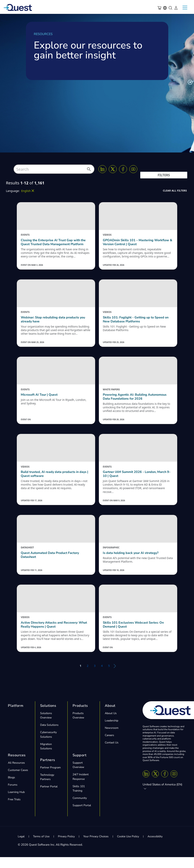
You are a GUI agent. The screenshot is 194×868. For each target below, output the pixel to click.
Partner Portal (49, 797)
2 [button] (88, 676)
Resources (17, 766)
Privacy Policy (66, 847)
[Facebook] (123, 169)
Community (80, 809)
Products (80, 716)
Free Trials (14, 810)
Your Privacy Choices (96, 847)
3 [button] (95, 676)
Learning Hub (16, 803)
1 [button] (80, 676)
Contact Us (112, 753)
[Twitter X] (113, 169)
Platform (16, 716)
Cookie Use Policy (128, 847)
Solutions (48, 716)
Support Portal (82, 816)
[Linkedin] (102, 169)
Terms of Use (41, 847)
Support (80, 766)
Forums (13, 795)
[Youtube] (133, 169)
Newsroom (112, 739)
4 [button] (102, 676)
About (110, 716)
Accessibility (155, 847)
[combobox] (54, 169)
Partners (48, 771)
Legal (21, 847)
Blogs (11, 788)
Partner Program (50, 778)
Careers (109, 746)
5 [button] (109, 676)
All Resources (16, 773)
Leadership (112, 731)
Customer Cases (18, 781)
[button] (89, 170)
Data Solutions (49, 736)
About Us (111, 724)
